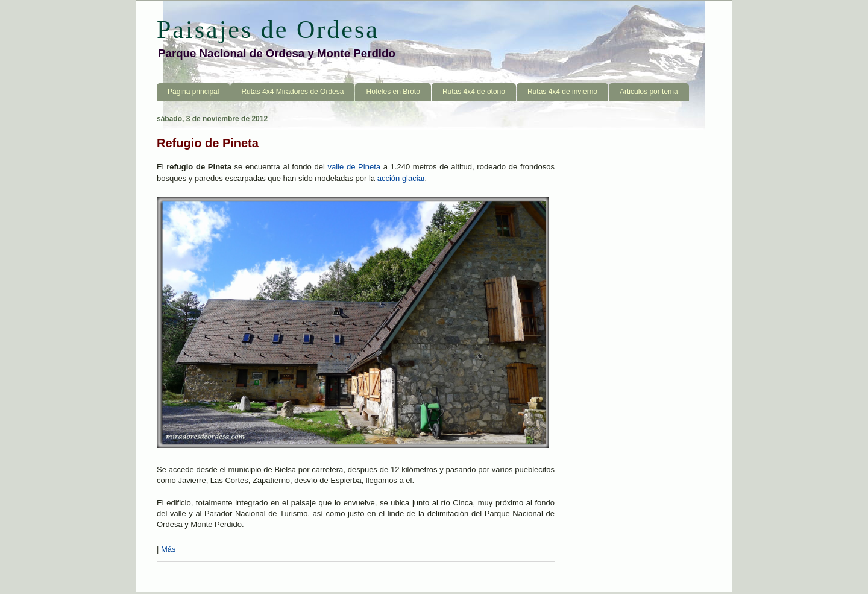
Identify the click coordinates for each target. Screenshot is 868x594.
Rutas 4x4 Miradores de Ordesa (292, 92)
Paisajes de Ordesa (268, 30)
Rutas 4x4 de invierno (562, 92)
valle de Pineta (354, 167)
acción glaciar (401, 178)
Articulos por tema (649, 92)
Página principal (193, 92)
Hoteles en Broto (393, 92)
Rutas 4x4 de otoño (474, 92)
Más (168, 549)
